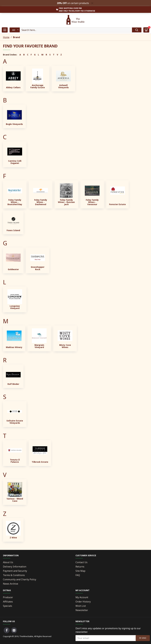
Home (6, 37)
